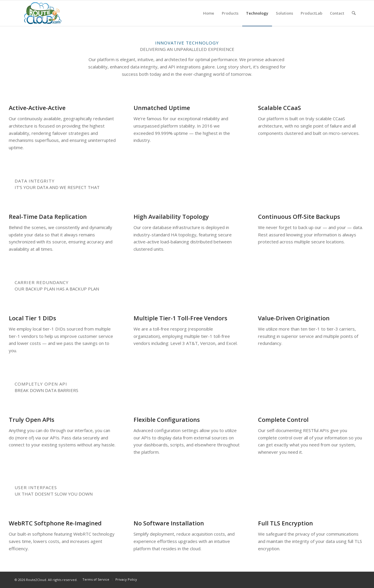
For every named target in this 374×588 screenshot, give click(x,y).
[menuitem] (209, 13)
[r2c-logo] (43, 13)
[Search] (354, 13)
